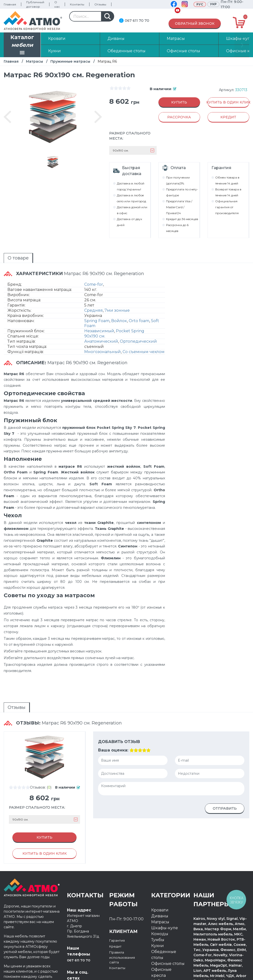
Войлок (119, 304)
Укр (213, 4)
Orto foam (139, 304)
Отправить (225, 785)
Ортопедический (138, 324)
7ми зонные (117, 293)
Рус (200, 4)
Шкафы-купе (165, 893)
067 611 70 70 (137, 21)
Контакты (77, 4)
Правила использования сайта (126, 923)
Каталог (22, 45)
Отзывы (100, 4)
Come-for (94, 267)
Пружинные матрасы (70, 61)
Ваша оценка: (113, 726)
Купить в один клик (228, 102)
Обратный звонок (195, 24)
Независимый (99, 314)
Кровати (160, 875)
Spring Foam (97, 304)
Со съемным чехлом (144, 335)
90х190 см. (95, 319)
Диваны (160, 881)
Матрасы (34, 61)
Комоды (160, 899)
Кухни (158, 911)
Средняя (94, 293)
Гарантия (119, 906)
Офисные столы (168, 929)
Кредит (117, 912)
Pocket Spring (130, 314)
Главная (10, 4)
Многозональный (103, 335)
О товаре (9, 245)
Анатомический (101, 324)
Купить (179, 102)
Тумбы (158, 905)
